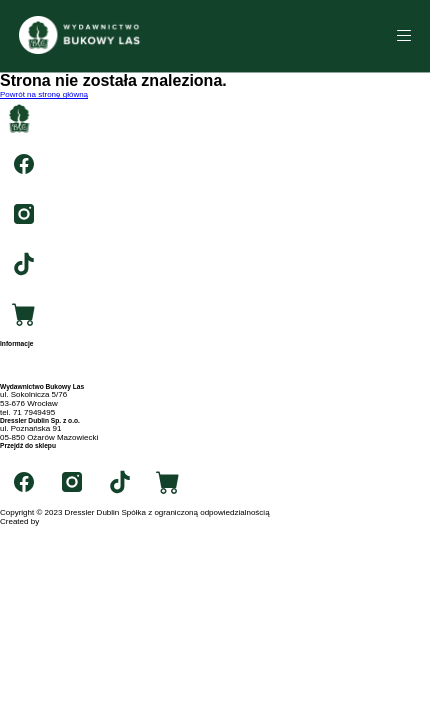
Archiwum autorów (33, 369)
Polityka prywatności (36, 378)
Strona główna (25, 351)
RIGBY (53, 521)
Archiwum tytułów (31, 360)
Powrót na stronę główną (44, 94)
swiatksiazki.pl (25, 453)
